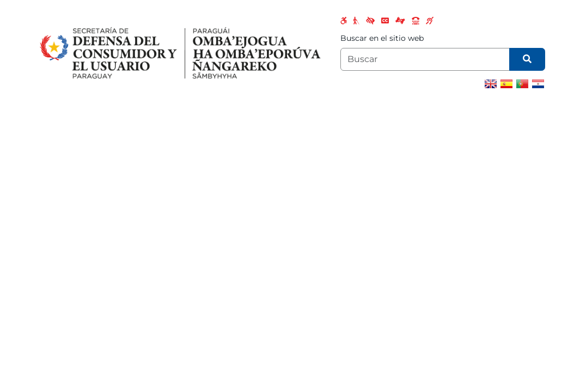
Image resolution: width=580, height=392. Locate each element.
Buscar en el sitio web (382, 38)
